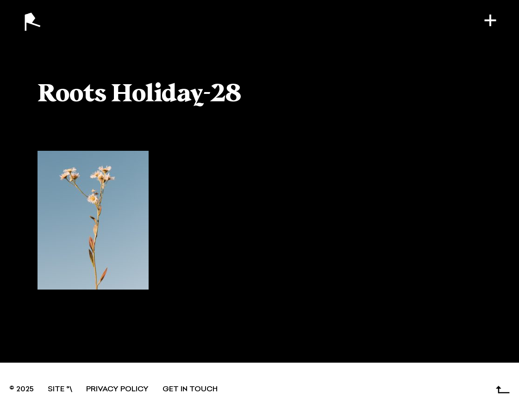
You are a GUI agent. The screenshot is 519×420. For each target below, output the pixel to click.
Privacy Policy (117, 389)
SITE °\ (60, 389)
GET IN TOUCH (190, 389)
